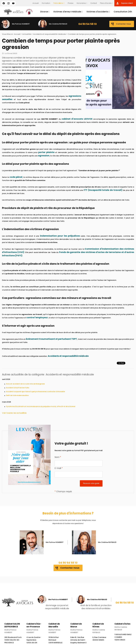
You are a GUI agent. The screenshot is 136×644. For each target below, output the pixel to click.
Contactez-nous (121, 24)
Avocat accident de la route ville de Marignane (25, 384)
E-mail (59, 468)
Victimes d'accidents (97, 12)
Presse (71, 3)
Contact (94, 3)
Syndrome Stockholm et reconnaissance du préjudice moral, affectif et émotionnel (41, 406)
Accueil (36, 3)
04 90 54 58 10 (87, 24)
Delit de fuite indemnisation (17, 395)
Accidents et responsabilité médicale (50, 34)
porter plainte (46, 152)
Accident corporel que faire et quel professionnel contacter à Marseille (35, 392)
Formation (46, 3)
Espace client (124, 3)
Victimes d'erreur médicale (67, 12)
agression (44, 156)
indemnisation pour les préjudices (60, 236)
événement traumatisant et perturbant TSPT (51, 339)
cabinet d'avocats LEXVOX (77, 119)
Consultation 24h (123, 12)
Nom (58, 457)
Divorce (44, 12)
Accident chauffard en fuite (18, 388)
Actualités (27, 34)
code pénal (16, 177)
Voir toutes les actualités (14, 413)
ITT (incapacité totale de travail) (103, 190)
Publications (58, 3)
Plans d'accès (106, 3)
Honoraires (81, 3)
